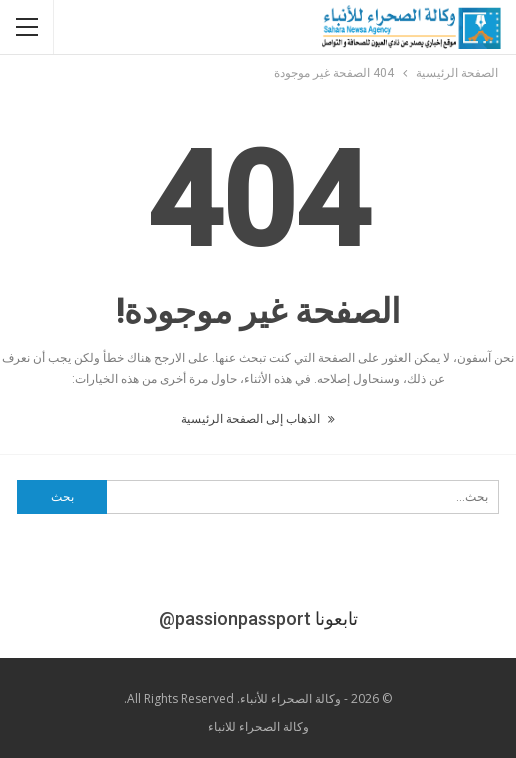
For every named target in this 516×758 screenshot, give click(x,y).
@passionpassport (235, 618)
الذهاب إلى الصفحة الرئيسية (258, 419)
